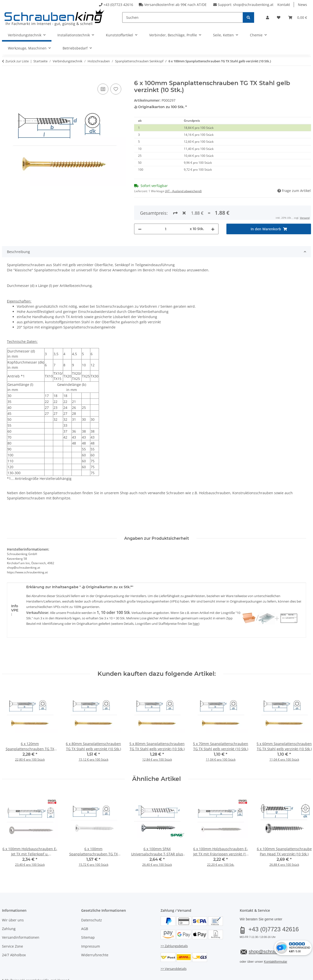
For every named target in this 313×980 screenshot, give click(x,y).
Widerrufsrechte (95, 937)
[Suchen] (183, 17)
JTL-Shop (289, 975)
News (302, 5)
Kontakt (284, 5)
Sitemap (88, 920)
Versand (63, 962)
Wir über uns (13, 902)
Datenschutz (92, 902)
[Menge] (166, 211)
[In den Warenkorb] (6, 77)
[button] (267, 17)
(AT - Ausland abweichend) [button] (183, 191)
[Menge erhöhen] (213, 211)
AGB (85, 911)
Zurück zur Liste (17, 61)
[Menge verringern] (140, 211)
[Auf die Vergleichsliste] (103, 89)
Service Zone (12, 928)
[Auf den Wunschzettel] (116, 89)
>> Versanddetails (174, 951)
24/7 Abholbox (14, 937)
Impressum (91, 928)
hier (196, 606)
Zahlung (9, 911)
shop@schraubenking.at (253, 5)
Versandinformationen (21, 920)
